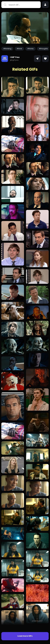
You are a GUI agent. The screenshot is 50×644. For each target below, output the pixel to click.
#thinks (30, 49)
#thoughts (43, 49)
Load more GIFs (25, 636)
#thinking (7, 49)
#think (19, 49)
